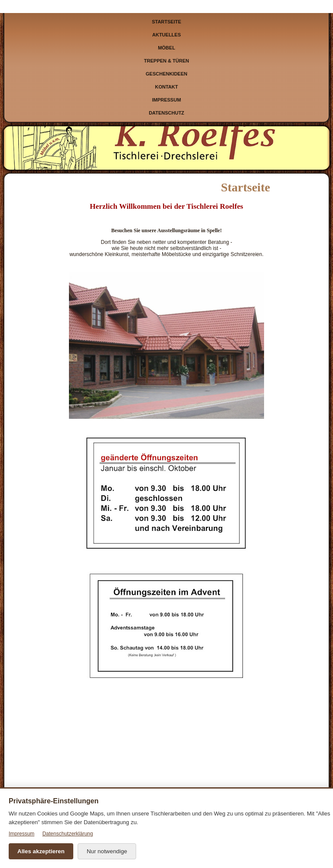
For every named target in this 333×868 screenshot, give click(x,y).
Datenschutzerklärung (68, 834)
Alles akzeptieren (41, 851)
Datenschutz (166, 113)
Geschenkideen (166, 74)
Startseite (166, 22)
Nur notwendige (107, 851)
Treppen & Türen (166, 61)
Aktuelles (166, 35)
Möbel (166, 48)
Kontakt (167, 87)
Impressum (167, 100)
